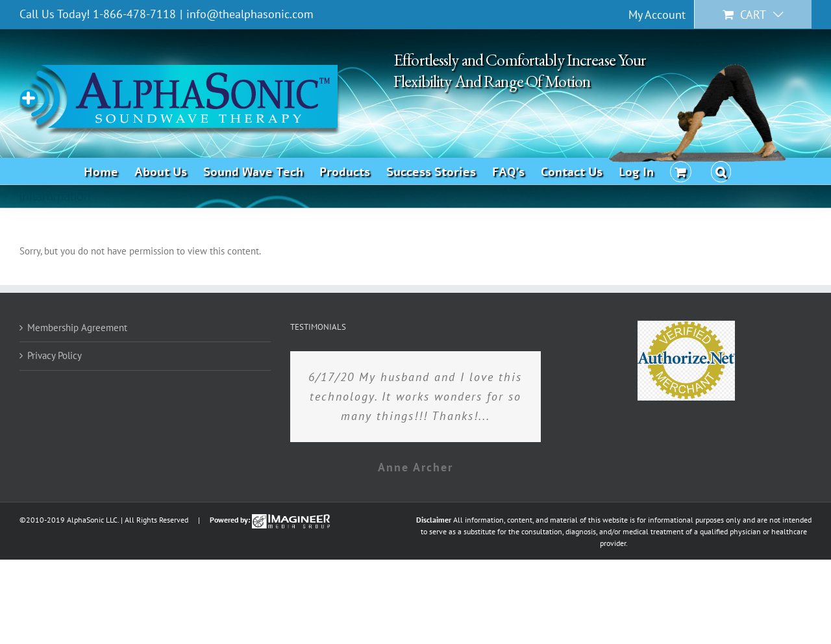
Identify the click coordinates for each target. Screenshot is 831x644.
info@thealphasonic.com (250, 14)
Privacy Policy (55, 355)
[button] (721, 171)
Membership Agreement (77, 328)
